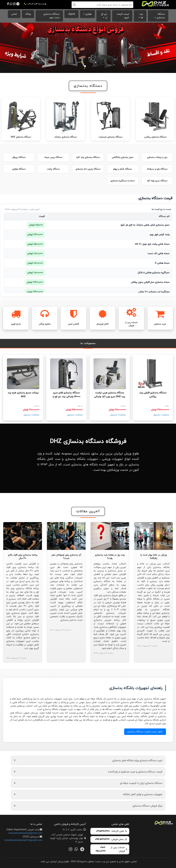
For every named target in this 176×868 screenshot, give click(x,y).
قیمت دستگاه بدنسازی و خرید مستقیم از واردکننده (88, 772)
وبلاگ (28, 14)
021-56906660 (103, 831)
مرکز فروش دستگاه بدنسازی (88, 806)
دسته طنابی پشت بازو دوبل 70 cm (152, 244)
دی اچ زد (104, 16)
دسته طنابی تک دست (159, 253)
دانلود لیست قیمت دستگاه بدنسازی (145, 732)
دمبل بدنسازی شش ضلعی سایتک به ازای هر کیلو (145, 225)
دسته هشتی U (162, 263)
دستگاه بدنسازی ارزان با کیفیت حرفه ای (88, 783)
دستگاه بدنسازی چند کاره (88, 157)
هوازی (88, 14)
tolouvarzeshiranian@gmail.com (25, 833)
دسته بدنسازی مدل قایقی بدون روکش (150, 282)
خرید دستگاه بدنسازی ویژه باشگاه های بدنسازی (88, 760)
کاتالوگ (71, 14)
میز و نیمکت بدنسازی (157, 157)
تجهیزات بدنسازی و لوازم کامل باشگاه (88, 794)
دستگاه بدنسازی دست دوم (51, 16)
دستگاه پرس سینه (53, 157)
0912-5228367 (102, 839)
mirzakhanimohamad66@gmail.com (23, 840)
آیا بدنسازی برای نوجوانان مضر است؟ (66, 557)
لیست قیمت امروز (123, 16)
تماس (14, 14)
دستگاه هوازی (19, 169)
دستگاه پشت (53, 169)
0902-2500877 (101, 849)
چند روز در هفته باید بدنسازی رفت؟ (110, 557)
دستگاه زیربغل (19, 157)
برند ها (141, 16)
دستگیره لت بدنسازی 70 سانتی (154, 292)
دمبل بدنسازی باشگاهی (123, 157)
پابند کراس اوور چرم (160, 234)
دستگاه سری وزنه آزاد (157, 181)
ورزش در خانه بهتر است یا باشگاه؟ (153, 557)
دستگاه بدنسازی (161, 16)
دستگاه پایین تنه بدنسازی (88, 169)
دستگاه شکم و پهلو (123, 169)
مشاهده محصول (161, 415)
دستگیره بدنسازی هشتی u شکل (154, 273)
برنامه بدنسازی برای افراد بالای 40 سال (23, 557)
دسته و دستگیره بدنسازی (123, 181)
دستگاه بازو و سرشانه (157, 169)
